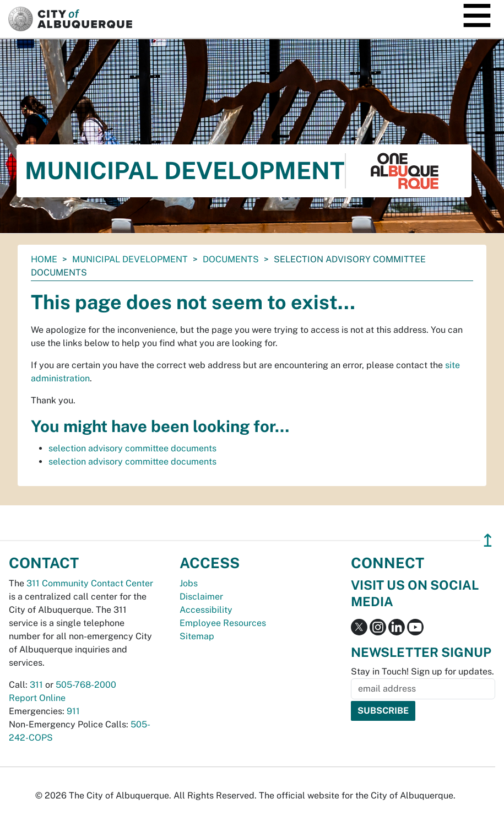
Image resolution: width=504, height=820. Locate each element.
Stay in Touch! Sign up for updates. (422, 671)
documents (231, 259)
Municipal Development (130, 259)
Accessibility (206, 610)
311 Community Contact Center (90, 583)
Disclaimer (201, 597)
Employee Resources (223, 623)
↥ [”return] (488, 540)
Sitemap (197, 636)
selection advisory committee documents (132, 448)
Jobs (189, 583)
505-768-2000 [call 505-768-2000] (86, 685)
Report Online (37, 698)
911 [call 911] (73, 711)
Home (44, 259)
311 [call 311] (36, 685)
